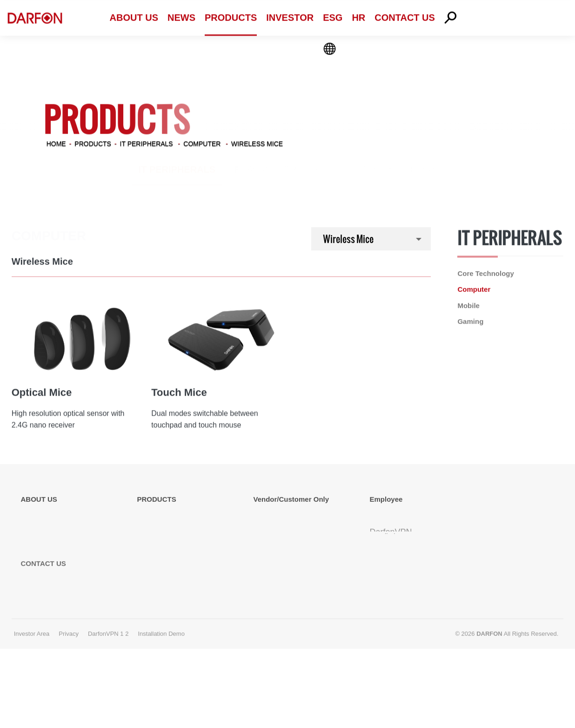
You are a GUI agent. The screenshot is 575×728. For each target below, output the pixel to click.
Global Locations (47, 527)
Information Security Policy (62, 568)
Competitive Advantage (57, 541)
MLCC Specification (284, 554)
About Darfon (41, 514)
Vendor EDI (271, 514)
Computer (202, 142)
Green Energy (399, 169)
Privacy (69, 698)
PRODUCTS (93, 142)
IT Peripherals (147, 142)
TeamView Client (396, 541)
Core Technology (485, 274)
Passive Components (288, 169)
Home (56, 142)
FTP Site (267, 541)
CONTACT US (43, 627)
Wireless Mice (257, 142)
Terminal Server (394, 527)
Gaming (470, 322)
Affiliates (34, 554)
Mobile (468, 306)
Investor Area (32, 698)
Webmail (383, 514)
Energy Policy (42, 581)
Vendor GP (271, 527)
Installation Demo (397, 590)
